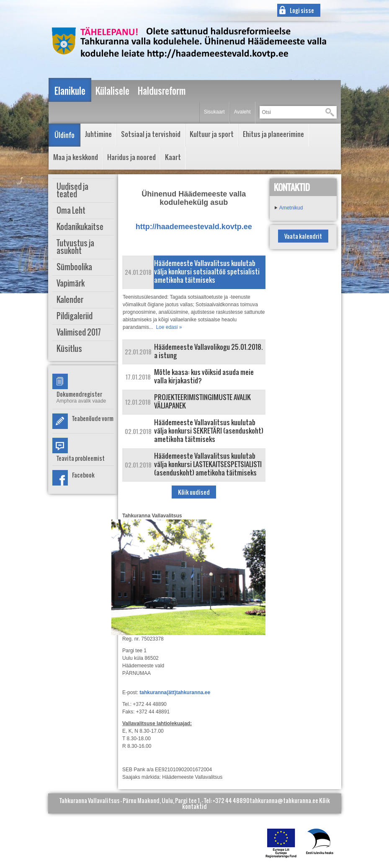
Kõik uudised (194, 492)
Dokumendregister (79, 394)
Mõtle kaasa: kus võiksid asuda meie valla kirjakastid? (204, 376)
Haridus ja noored (131, 157)
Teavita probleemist (81, 458)
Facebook (83, 475)
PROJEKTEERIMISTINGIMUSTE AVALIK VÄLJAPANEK (202, 401)
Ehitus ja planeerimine (273, 134)
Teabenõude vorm (93, 418)
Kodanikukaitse (80, 227)
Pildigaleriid (75, 316)
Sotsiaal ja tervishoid (151, 134)
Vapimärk (71, 283)
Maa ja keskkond (76, 157)
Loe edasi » (169, 327)
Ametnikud (291, 208)
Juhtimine (98, 134)
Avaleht (242, 112)
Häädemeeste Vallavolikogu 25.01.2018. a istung (209, 351)
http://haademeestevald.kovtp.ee (194, 227)
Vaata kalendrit (303, 236)
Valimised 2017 (79, 332)
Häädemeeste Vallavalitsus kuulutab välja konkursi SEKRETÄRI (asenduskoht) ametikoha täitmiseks (209, 431)
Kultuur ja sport (212, 134)
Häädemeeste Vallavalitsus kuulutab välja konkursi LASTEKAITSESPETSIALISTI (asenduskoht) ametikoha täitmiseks (208, 464)
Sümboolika (74, 267)
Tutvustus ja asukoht (75, 247)
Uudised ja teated (72, 190)
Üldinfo (64, 135)
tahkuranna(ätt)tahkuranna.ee (175, 692)
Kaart (173, 157)
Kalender (70, 300)
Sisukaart (214, 112)
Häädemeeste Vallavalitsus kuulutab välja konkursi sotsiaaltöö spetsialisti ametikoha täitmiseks (207, 271)
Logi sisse (302, 10)
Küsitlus (69, 349)
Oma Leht (71, 211)
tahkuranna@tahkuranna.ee (284, 800)
